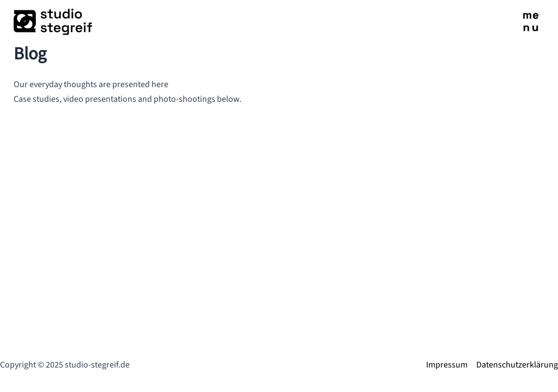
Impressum (447, 365)
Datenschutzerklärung (517, 365)
